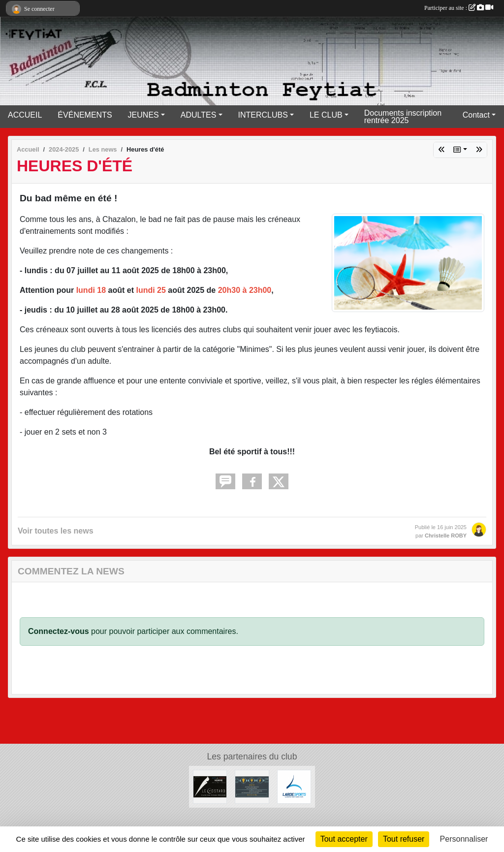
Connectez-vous (59, 631)
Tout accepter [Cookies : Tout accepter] (344, 839)
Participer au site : (459, 8)
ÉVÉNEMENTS (85, 115)
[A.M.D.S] (252, 786)
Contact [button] (476, 115)
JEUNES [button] (143, 115)
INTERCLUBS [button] (263, 115)
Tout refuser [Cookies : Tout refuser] (404, 839)
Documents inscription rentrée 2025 (403, 117)
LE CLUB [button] (326, 115)
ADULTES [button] (199, 115)
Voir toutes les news (56, 531)
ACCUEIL (25, 115)
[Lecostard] (210, 786)
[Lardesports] (294, 786)
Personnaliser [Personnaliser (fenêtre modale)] (464, 839)
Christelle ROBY (446, 536)
